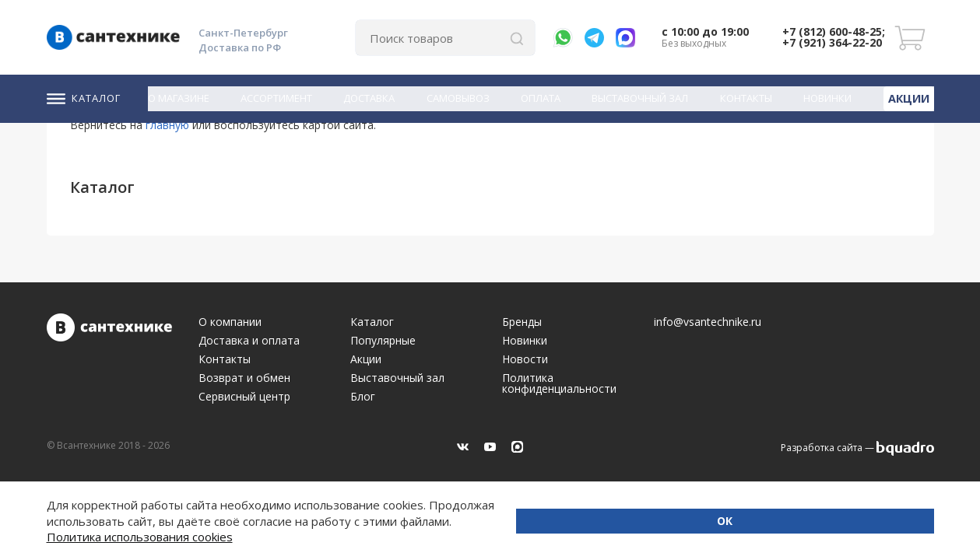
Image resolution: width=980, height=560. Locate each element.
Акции (911, 96)
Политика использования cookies (232, 537)
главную (167, 125)
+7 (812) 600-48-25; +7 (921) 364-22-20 (834, 37)
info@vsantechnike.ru (708, 322)
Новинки (831, 97)
